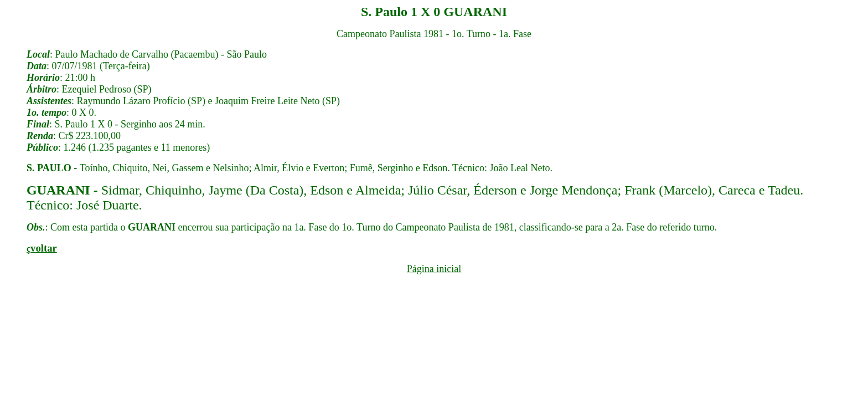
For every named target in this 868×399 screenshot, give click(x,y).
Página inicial (434, 269)
